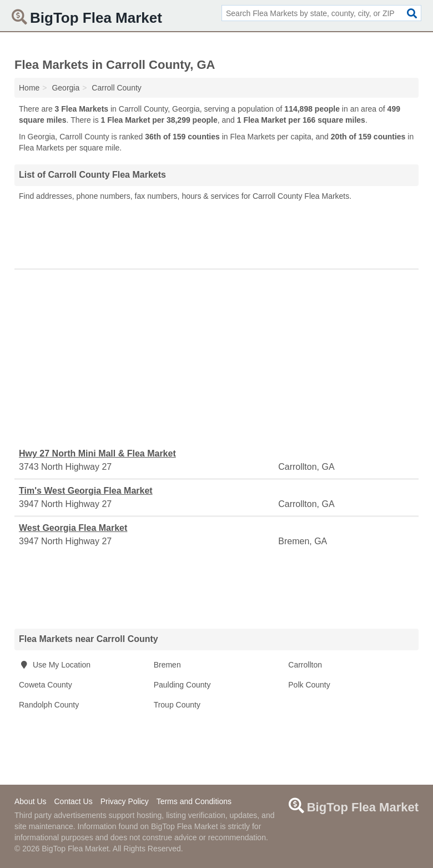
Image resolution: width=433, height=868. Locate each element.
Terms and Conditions (194, 801)
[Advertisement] (216, 232)
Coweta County (46, 685)
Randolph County (49, 705)
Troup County (177, 705)
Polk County (309, 685)
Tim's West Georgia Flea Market (86, 491)
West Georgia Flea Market (73, 528)
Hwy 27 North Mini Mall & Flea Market (97, 453)
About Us (31, 801)
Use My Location (55, 665)
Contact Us (73, 801)
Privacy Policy (125, 801)
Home (29, 88)
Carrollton (305, 665)
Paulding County (182, 685)
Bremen (167, 665)
